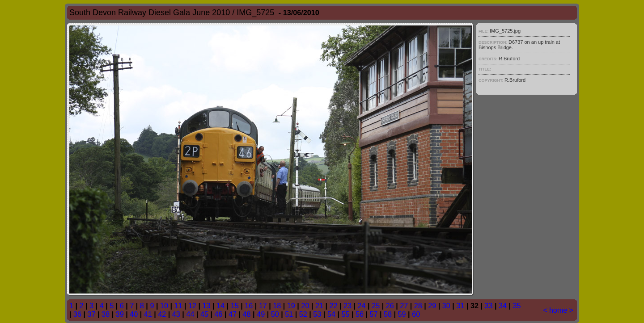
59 (402, 314)
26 (390, 306)
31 (460, 306)
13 (207, 306)
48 (247, 314)
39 (120, 314)
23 (347, 306)
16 (249, 306)
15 (235, 306)
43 (176, 314)
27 (404, 306)
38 (106, 314)
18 (277, 306)
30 (446, 306)
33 (488, 306)
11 (178, 306)
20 (305, 306)
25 (376, 306)
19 (291, 306)
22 (333, 306)
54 (331, 314)
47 (233, 314)
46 (219, 314)
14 (220, 306)
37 (92, 314)
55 (345, 314)
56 (360, 314)
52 (303, 314)
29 (432, 306)
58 (388, 314)
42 (162, 314)
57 (374, 314)
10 (164, 306)
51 (289, 314)
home (558, 310)
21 (319, 306)
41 (148, 314)
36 (77, 314)
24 (362, 306)
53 (317, 314)
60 (416, 314)
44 (190, 314)
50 (275, 314)
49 (261, 314)
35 (517, 306)
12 (192, 306)
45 (204, 314)
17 (263, 306)
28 (418, 306)
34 (503, 306)
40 (134, 314)
